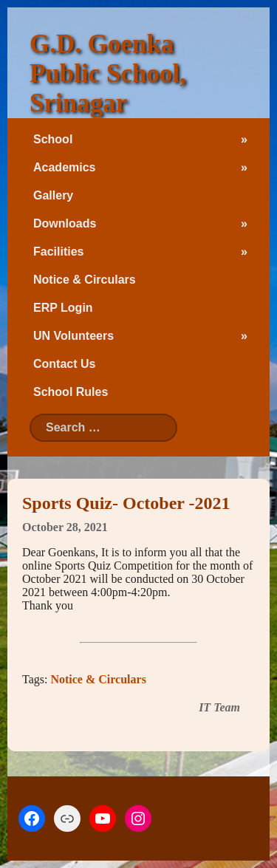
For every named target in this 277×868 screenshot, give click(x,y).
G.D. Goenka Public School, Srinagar (108, 74)
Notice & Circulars (85, 280)
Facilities (58, 252)
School (53, 139)
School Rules (71, 392)
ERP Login (63, 308)
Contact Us (64, 364)
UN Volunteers (73, 336)
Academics (65, 167)
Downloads (65, 223)
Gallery (53, 195)
